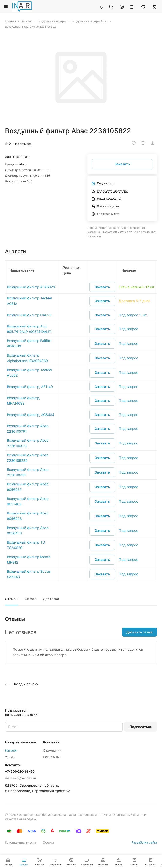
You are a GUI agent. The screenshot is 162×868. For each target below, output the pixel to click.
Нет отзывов (23, 144)
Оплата (31, 599)
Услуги (10, 757)
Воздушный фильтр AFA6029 (31, 287)
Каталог (11, 750)
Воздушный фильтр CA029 (29, 315)
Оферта (48, 842)
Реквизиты (51, 757)
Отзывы (12, 599)
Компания (51, 742)
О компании (52, 750)
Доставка (51, 599)
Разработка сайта (144, 842)
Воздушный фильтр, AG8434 (31, 415)
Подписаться (141, 727)
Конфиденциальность (21, 842)
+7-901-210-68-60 (20, 772)
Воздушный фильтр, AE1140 (30, 387)
